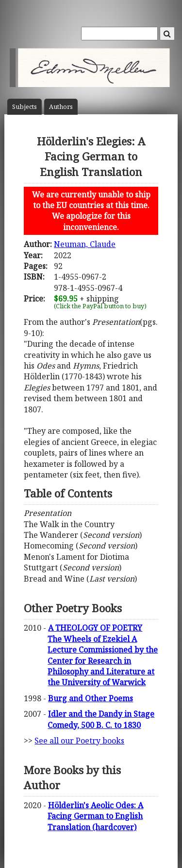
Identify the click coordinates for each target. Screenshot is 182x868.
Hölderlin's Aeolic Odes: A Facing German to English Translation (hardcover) (95, 816)
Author (61, 107)
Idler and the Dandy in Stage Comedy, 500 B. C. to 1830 (101, 719)
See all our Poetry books (79, 741)
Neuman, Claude (85, 244)
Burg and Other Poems (91, 698)
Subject (25, 107)
